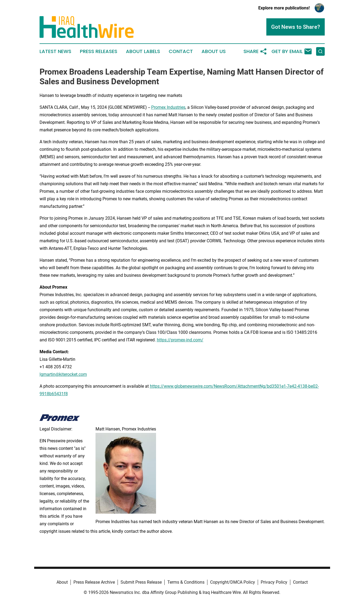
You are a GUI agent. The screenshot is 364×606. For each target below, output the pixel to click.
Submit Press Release (141, 582)
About (62, 582)
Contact (181, 51)
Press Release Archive (94, 582)
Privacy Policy (274, 582)
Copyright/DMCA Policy (233, 582)
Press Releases (99, 51)
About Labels (143, 51)
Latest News (55, 51)
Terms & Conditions (186, 582)
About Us (214, 51)
